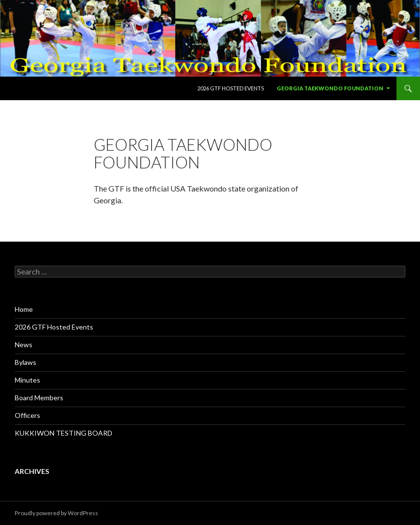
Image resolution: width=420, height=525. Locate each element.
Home (24, 309)
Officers (27, 415)
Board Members (39, 398)
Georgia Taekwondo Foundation (330, 88)
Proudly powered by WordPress (56, 513)
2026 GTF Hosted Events (231, 88)
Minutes (27, 380)
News (24, 345)
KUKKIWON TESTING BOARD (64, 433)
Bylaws (26, 362)
